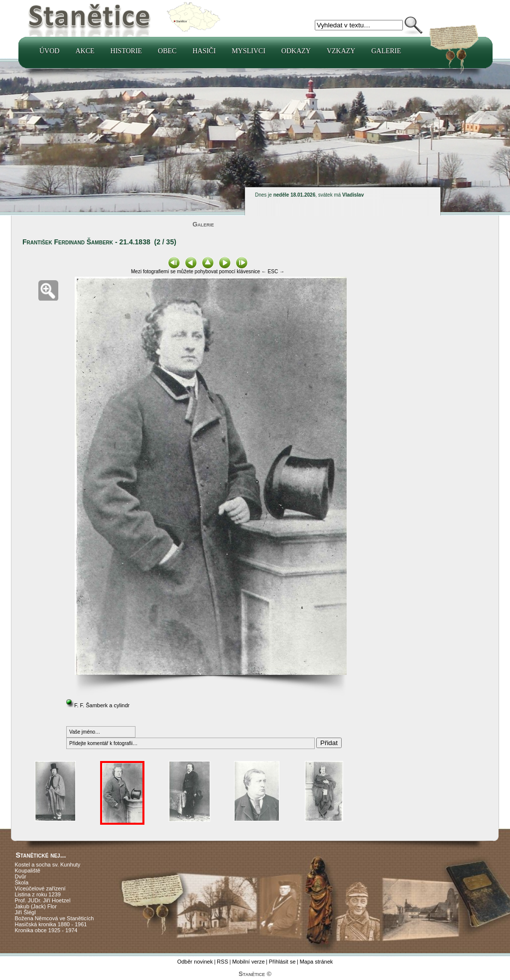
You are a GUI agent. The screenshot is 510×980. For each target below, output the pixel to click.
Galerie (386, 51)
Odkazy (296, 51)
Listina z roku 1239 (38, 894)
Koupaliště (28, 871)
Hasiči (204, 51)
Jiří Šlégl (25, 912)
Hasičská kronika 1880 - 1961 (51, 924)
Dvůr (21, 876)
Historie (127, 51)
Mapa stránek (317, 962)
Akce (85, 51)
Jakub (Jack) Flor (36, 906)
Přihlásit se (282, 962)
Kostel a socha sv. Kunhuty (48, 865)
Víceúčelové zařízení (40, 888)
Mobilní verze (248, 962)
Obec (167, 51)
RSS (222, 962)
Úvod (49, 51)
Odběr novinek (195, 962)
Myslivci (249, 51)
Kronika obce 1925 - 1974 (46, 930)
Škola (22, 882)
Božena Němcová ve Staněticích (55, 918)
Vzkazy (341, 51)
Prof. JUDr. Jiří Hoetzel (43, 900)
